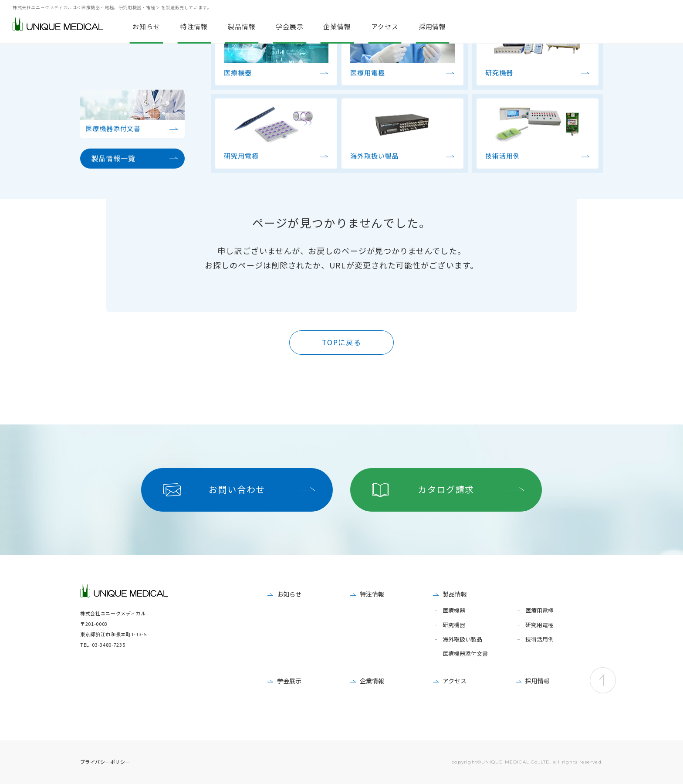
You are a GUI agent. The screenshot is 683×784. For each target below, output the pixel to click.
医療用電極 (539, 611)
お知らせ (289, 594)
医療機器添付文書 (465, 654)
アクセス (455, 681)
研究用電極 (539, 625)
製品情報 (455, 594)
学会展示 (289, 681)
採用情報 (538, 681)
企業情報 (372, 681)
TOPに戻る (342, 342)
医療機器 (454, 611)
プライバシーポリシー (105, 762)
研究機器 (454, 625)
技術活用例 (539, 640)
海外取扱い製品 (462, 640)
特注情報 (372, 594)
